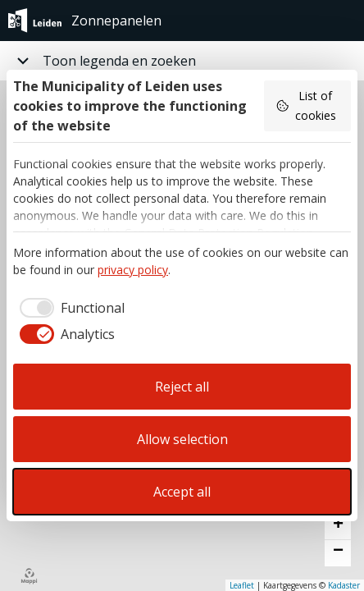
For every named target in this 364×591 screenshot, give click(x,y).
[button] (338, 527)
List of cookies (306, 105)
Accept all (182, 492)
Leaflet (242, 585)
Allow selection (182, 439)
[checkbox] (69, 308)
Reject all (182, 387)
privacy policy (133, 270)
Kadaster (344, 585)
